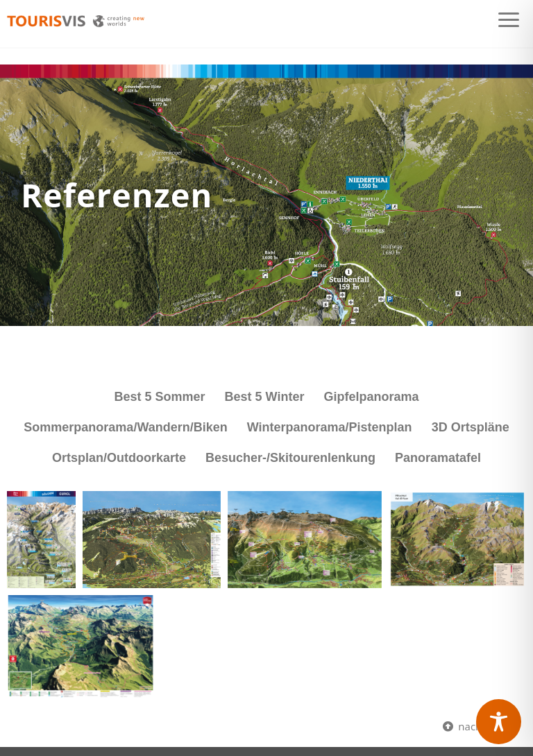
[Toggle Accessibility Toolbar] (499, 722)
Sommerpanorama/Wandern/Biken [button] (125, 427)
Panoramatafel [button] (438, 458)
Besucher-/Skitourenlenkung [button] (290, 458)
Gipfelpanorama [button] (371, 397)
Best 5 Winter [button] (265, 397)
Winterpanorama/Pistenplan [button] (330, 427)
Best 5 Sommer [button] (160, 397)
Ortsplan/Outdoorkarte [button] (119, 458)
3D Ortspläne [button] (471, 427)
